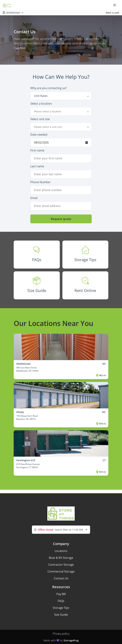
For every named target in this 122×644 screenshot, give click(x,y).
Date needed (39, 135)
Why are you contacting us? (48, 88)
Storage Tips (61, 608)
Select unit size (40, 119)
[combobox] (61, 96)
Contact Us (61, 578)
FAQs (61, 601)
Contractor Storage (61, 565)
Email (34, 198)
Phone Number (40, 182)
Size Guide (61, 615)
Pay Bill (61, 594)
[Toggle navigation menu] (116, 5)
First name (37, 150)
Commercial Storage (61, 571)
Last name (37, 166)
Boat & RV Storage (61, 558)
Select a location (41, 104)
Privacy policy (61, 634)
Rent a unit (113, 13)
